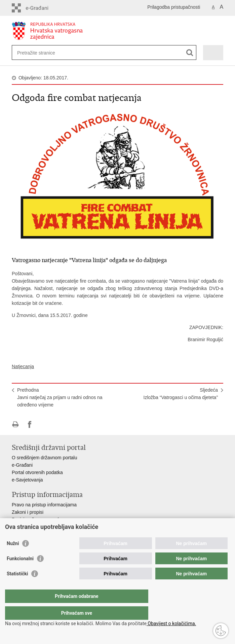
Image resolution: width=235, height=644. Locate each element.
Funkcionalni (20, 572)
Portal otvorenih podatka (37, 472)
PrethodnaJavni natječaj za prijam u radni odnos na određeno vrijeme (60, 397)
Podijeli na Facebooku (30, 424)
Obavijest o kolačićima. (171, 623)
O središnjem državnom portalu (45, 458)
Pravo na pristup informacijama (44, 505)
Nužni (13, 557)
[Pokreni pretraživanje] (190, 53)
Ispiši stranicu (15, 424)
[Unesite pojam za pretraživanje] (42, 53)
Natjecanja (23, 366)
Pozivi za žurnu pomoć (35, 520)
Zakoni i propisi (28, 512)
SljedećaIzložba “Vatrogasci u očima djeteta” (181, 394)
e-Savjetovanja (27, 480)
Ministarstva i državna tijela (40, 527)
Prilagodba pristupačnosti (174, 7)
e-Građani (22, 465)
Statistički (17, 587)
